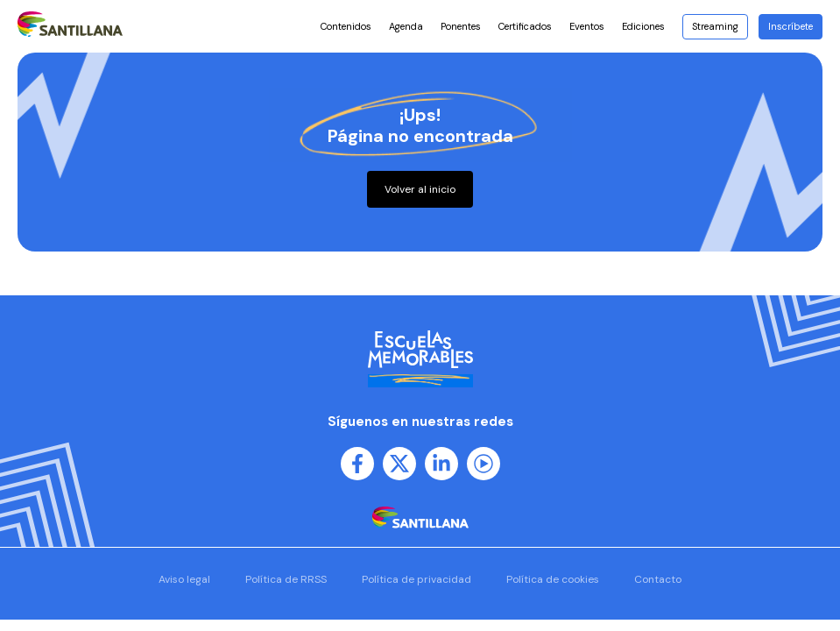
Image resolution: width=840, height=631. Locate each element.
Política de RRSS (286, 579)
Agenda (406, 26)
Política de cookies (553, 579)
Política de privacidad (416, 579)
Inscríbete (791, 26)
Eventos (587, 26)
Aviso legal (184, 579)
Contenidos (346, 26)
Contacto (658, 579)
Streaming (715, 26)
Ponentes (461, 26)
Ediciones (648, 26)
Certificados (525, 26)
